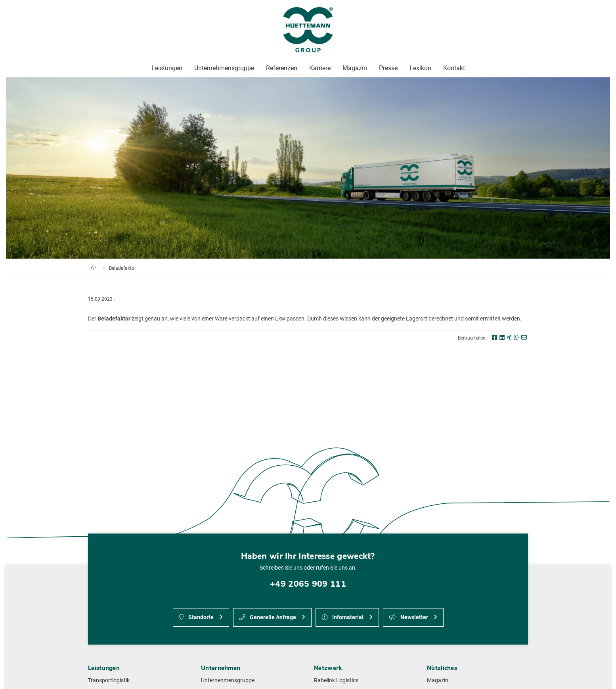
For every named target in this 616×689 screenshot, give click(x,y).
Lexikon (420, 68)
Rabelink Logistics (336, 680)
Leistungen (167, 68)
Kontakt (454, 68)
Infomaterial (343, 617)
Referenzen (282, 68)
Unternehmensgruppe (228, 680)
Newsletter (409, 617)
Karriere (320, 68)
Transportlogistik (109, 680)
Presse (388, 68)
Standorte (196, 617)
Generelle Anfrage (268, 617)
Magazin (438, 680)
